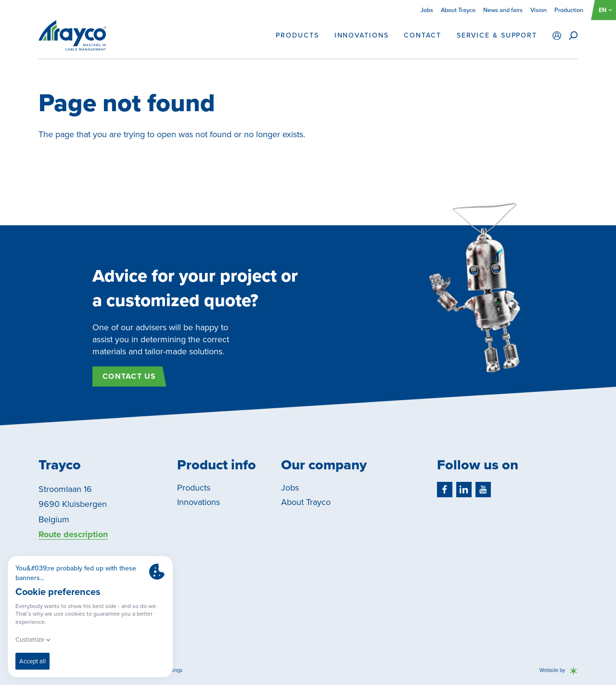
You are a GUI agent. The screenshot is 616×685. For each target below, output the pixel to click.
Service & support (497, 36)
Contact (422, 36)
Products (297, 36)
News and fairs (503, 10)
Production (569, 10)
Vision (539, 10)
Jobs (427, 10)
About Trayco (458, 10)
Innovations (362, 36)
